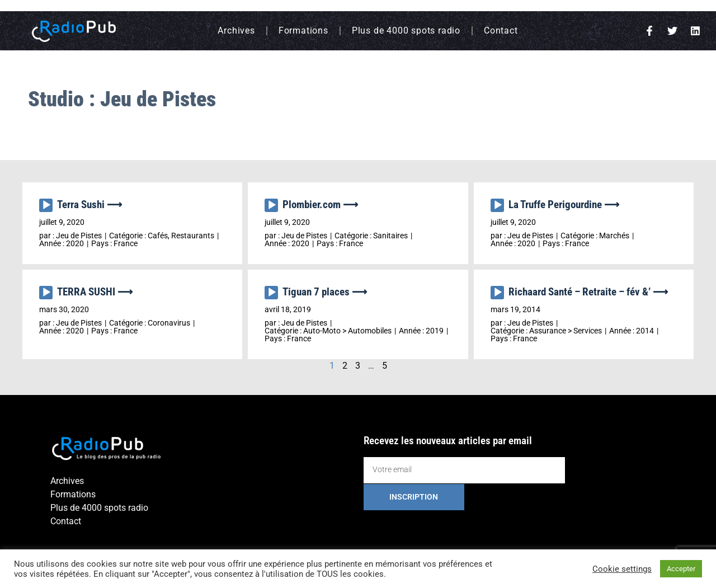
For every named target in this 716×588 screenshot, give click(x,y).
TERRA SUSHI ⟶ (95, 292)
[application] (48, 208)
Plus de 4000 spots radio (406, 30)
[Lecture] (46, 205)
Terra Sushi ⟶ (89, 204)
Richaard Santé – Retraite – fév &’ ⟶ (588, 292)
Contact (501, 30)
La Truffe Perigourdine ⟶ (564, 204)
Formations (303, 30)
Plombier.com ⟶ (320, 204)
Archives (236, 30)
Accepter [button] (681, 569)
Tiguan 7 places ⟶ (325, 292)
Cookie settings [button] (622, 569)
